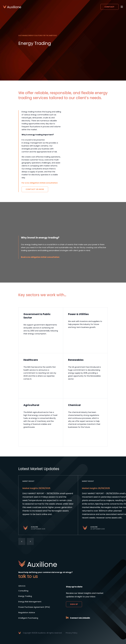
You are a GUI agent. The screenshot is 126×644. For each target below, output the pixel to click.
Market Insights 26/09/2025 (96, 488)
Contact (110, 7)
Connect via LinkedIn (81, 618)
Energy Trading (26, 596)
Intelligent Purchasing (29, 618)
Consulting (24, 591)
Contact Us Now (35, 189)
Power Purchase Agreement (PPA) (35, 607)
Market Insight (28, 481)
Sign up (74, 604)
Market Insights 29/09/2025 (36, 488)
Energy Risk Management (31, 602)
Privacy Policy (72, 633)
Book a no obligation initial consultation (42, 257)
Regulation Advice (27, 612)
